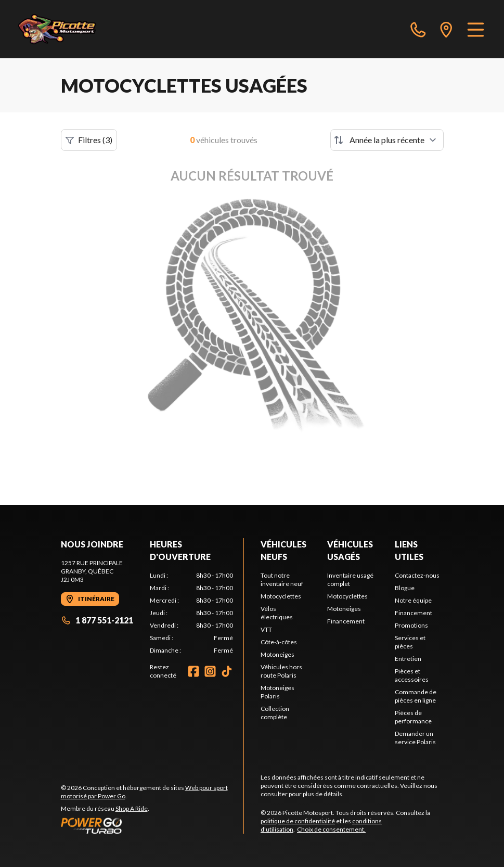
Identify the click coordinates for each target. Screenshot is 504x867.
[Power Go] (152, 825)
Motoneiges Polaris (277, 692)
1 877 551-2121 (97, 620)
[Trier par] (387, 140)
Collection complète (275, 713)
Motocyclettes (281, 596)
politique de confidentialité (298, 821)
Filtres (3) (89, 140)
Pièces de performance (413, 717)
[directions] (446, 29)
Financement (346, 621)
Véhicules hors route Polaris (281, 671)
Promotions (411, 625)
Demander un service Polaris (415, 738)
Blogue (405, 588)
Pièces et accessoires (412, 675)
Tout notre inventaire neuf (282, 579)
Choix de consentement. (331, 829)
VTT (266, 629)
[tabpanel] (191, 613)
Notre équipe (413, 600)
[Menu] (476, 29)
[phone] (418, 29)
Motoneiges (277, 654)
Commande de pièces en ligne (416, 696)
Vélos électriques (277, 613)
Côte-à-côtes (279, 642)
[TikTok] (227, 671)
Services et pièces (410, 642)
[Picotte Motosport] (69, 29)
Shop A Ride (132, 808)
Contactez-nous (417, 575)
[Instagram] (210, 671)
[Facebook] (193, 671)
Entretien (408, 659)
